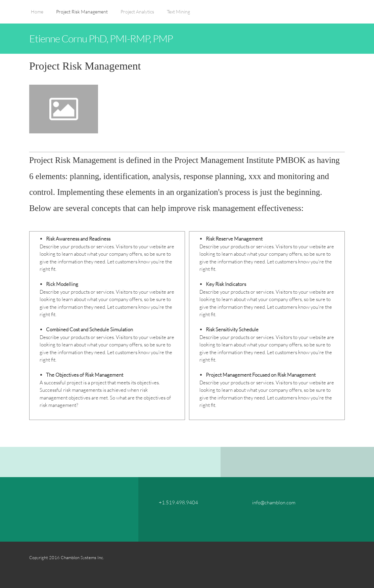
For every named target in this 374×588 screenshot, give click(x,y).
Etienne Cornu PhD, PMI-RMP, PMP (101, 38)
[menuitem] (37, 15)
